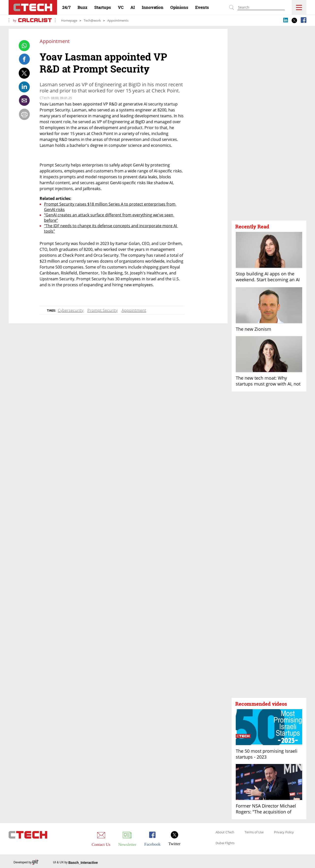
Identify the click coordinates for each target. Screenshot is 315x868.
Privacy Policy (284, 832)
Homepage (69, 20)
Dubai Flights (225, 843)
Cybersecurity (71, 310)
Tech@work (92, 20)
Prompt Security (102, 310)
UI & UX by (75, 863)
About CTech (225, 832)
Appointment (134, 310)
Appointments (118, 20)
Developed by (26, 862)
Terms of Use (254, 832)
